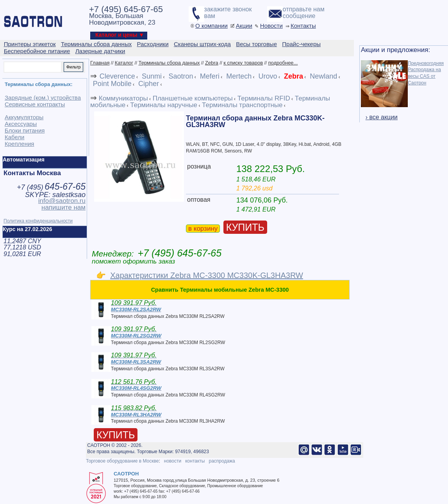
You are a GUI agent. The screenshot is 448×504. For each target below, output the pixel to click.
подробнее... (283, 63)
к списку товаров (243, 63)
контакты (195, 461)
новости (173, 461)
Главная (100, 63)
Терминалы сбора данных (169, 63)
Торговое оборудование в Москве (122, 461)
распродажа (222, 461)
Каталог (124, 63)
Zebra (212, 63)
